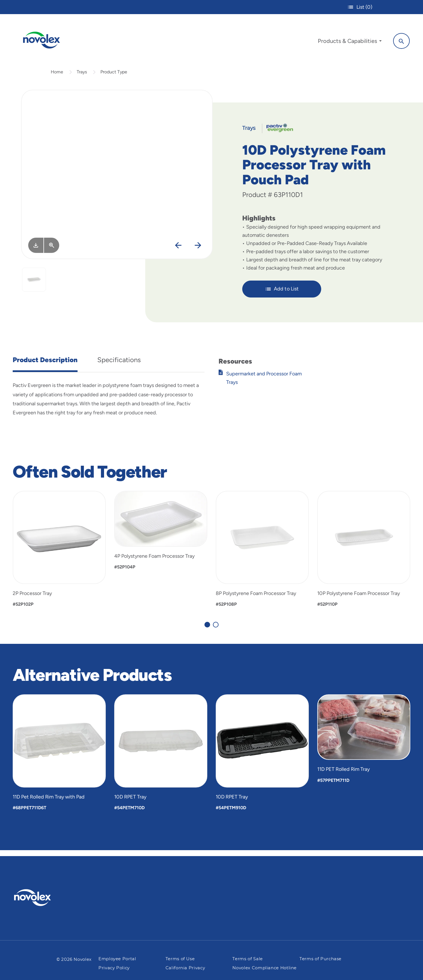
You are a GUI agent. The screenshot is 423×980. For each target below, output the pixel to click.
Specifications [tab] (119, 365)
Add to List (282, 294)
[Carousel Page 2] (216, 630)
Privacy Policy (114, 968)
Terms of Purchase (320, 959)
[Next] (198, 251)
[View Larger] (52, 251)
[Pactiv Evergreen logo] (44, 898)
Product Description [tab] (45, 365)
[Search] (398, 40)
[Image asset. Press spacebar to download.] (36, 251)
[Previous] (178, 251)
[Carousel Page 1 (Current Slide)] (207, 630)
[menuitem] (346, 42)
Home (57, 77)
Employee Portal (117, 959)
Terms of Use (180, 959)
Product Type (114, 77)
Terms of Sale (247, 959)
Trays (82, 77)
